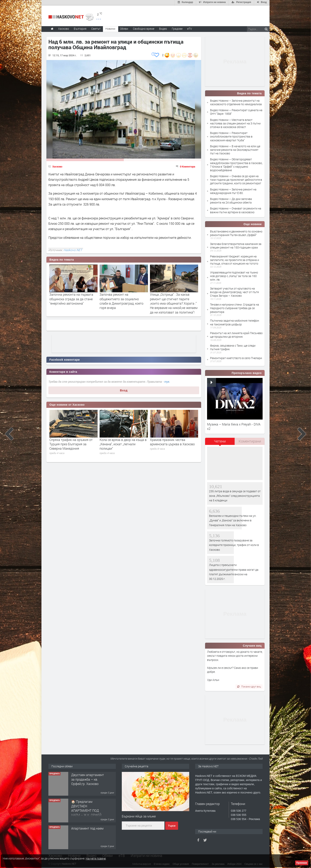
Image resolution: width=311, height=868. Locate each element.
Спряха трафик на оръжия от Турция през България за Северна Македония (71, 443)
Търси (172, 825)
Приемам (302, 863)
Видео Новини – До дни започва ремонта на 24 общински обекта (231, 200)
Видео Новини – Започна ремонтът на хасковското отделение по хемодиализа (236, 102)
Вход (124, 390)
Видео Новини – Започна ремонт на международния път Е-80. (233, 190)
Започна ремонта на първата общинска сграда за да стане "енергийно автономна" (71, 298)
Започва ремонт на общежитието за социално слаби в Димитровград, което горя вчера (121, 300)
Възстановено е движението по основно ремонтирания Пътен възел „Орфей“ (236, 232)
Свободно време (144, 28)
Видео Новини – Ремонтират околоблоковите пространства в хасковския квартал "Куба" (231, 136)
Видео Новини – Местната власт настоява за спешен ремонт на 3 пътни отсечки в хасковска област (235, 123)
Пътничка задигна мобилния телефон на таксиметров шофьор (235, 322)
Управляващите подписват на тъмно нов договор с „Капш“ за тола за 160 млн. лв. (234, 275)
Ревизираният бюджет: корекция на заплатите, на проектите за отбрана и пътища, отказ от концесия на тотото (235, 259)
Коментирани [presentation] (250, 441)
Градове (177, 28)
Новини (110, 28)
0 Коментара (188, 166)
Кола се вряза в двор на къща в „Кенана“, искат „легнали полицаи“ (123, 443)
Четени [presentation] (220, 441)
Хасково (57, 166)
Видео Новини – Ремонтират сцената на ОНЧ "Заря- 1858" (236, 111)
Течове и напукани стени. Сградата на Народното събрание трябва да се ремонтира (235, 307)
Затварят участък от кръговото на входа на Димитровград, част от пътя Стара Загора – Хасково (234, 291)
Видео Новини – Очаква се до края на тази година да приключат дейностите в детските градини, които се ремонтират (236, 179)
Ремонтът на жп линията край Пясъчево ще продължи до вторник (236, 334)
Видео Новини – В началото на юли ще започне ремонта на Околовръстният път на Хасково (235, 149)
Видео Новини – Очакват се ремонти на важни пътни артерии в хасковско (236, 210)
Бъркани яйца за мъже (139, 815)
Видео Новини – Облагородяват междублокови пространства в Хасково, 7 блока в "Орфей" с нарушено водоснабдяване (236, 164)
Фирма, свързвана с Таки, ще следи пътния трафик (233, 347)
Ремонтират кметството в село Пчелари (236, 357)
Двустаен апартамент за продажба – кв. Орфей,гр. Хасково (88, 779)
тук (167, 381)
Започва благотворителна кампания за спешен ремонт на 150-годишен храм (236, 245)
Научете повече (96, 858)
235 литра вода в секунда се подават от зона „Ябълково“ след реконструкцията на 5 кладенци (235, 495)
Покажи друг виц (249, 686)
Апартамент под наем (87, 828)
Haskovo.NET (73, 249)
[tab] (220, 442)
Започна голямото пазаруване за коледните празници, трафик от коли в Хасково (234, 544)
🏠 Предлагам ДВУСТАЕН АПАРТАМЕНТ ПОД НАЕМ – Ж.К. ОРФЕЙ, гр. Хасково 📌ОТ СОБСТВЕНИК (87, 812)
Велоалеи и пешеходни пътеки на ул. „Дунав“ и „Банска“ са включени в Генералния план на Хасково (233, 520)
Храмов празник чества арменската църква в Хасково (172, 441)
